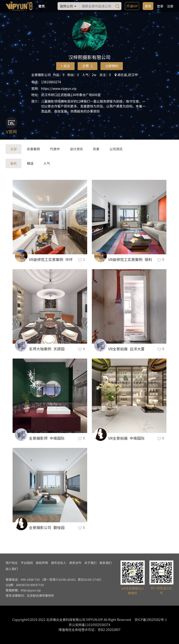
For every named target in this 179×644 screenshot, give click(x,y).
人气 (47, 163)
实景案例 (33, 149)
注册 (170, 6)
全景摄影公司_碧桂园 (47, 527)
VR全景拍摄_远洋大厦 (126, 349)
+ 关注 (65, 66)
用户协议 (12, 563)
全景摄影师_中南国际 (47, 438)
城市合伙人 (59, 563)
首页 (41, 6)
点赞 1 (88, 66)
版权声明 (42, 563)
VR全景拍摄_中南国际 (126, 438)
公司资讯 (116, 149)
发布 (148, 6)
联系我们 (106, 563)
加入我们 (12, 569)
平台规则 (27, 563)
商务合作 (75, 563)
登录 (160, 6)
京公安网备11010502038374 (90, 625)
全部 (14, 149)
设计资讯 (76, 149)
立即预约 (112, 66)
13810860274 (51, 82)
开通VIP (132, 6)
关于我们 (90, 563)
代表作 (55, 149)
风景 (96, 149)
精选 (30, 163)
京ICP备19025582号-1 (151, 620)
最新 (14, 163)
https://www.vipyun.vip (59, 88)
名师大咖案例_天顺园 (47, 349)
